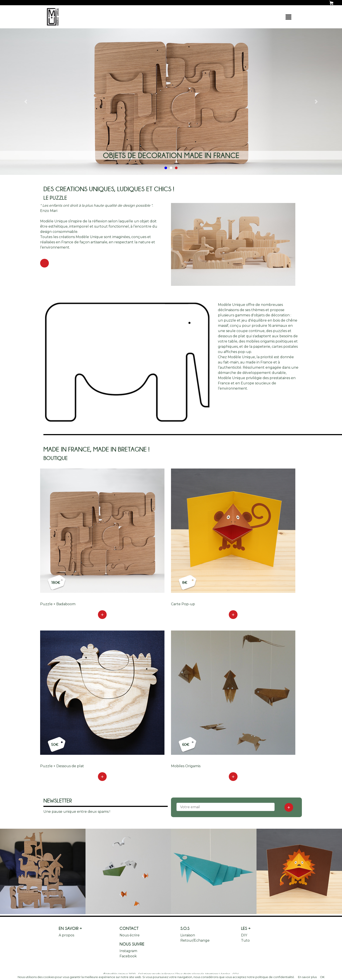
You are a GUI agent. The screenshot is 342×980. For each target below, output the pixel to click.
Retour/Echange (195, 940)
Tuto (245, 940)
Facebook (128, 956)
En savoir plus (307, 977)
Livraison (188, 935)
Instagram (128, 951)
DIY (244, 935)
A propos (66, 935)
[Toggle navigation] (288, 17)
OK (322, 977)
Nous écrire (130, 935)
